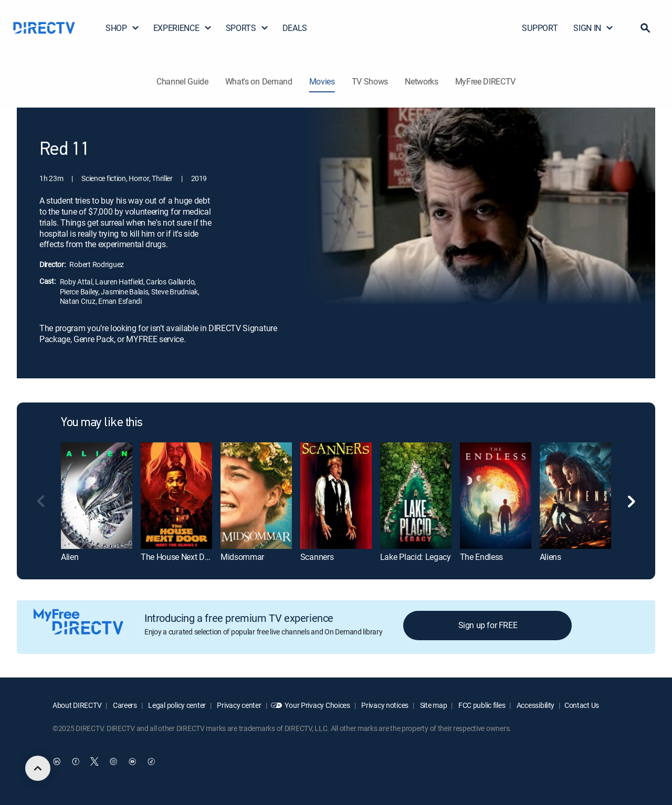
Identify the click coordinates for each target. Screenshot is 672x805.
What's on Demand (259, 81)
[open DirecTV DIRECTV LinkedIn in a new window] (57, 761)
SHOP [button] (123, 28)
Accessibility (535, 705)
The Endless (481, 557)
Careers (124, 705)
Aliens (550, 557)
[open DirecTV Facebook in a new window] (76, 761)
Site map (433, 705)
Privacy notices (385, 705)
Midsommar (242, 557)
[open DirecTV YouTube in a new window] (132, 761)
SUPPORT (540, 28)
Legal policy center (176, 705)
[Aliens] (575, 496)
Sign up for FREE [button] (488, 625)
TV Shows (370, 81)
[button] (645, 28)
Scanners (317, 557)
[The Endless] (496, 496)
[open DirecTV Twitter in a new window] (94, 761)
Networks (421, 81)
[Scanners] (336, 496)
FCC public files (481, 705)
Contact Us (582, 705)
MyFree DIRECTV (486, 81)
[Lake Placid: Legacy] (416, 496)
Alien (70, 557)
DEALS (295, 28)
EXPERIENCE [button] (183, 28)
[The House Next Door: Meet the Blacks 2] (176, 496)
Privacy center (239, 705)
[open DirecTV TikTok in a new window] (151, 761)
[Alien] (97, 496)
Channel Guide (182, 81)
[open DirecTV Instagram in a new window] (113, 761)
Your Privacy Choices (317, 705)
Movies (322, 81)
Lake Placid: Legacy (416, 557)
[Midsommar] (256, 496)
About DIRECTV (77, 705)
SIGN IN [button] (594, 28)
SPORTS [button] (247, 28)
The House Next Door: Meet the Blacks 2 (212, 557)
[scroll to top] (38, 768)
